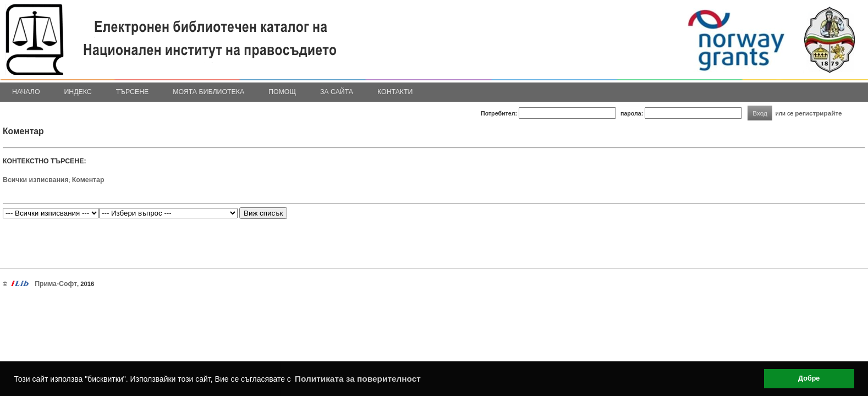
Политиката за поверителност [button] (358, 379)
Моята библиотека (208, 92)
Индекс (78, 92)
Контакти (395, 92)
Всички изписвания (36, 180)
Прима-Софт (56, 284)
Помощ (282, 92)
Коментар (88, 180)
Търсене (133, 92)
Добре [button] (809, 378)
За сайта (337, 92)
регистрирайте (818, 113)
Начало (26, 92)
